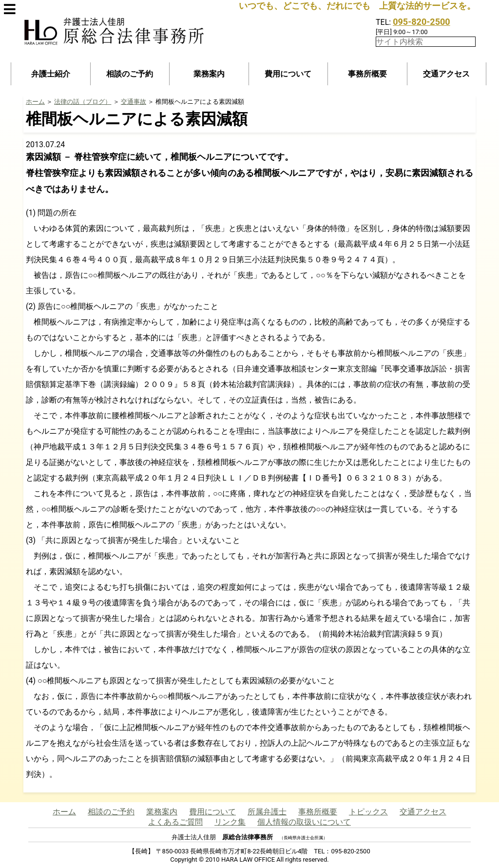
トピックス (368, 812)
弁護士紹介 (51, 74)
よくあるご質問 (175, 822)
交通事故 (134, 102)
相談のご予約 (130, 74)
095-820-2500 (421, 22)
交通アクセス (446, 74)
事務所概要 (367, 74)
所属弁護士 (267, 812)
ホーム (35, 102)
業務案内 (209, 74)
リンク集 (230, 822)
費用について (288, 74)
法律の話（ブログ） (83, 102)
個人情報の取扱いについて (304, 822)
